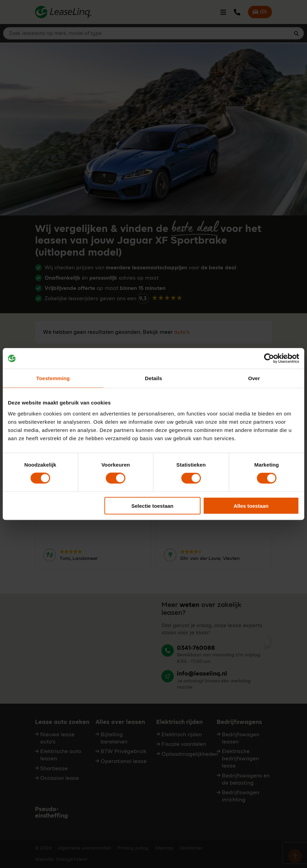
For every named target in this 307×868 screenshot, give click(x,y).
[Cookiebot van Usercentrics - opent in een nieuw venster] (269, 359)
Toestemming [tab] (53, 378)
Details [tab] (153, 378)
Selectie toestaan (152, 506)
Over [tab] (254, 378)
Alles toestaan (251, 506)
